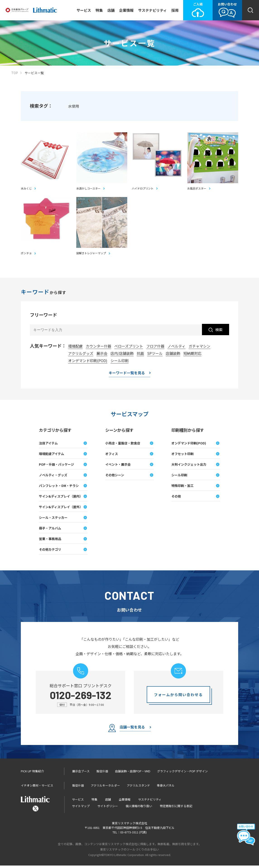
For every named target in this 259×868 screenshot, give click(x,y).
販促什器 (102, 774)
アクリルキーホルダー (105, 788)
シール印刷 (120, 363)
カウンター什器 (98, 349)
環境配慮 (75, 349)
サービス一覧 (34, 73)
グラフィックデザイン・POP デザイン (182, 774)
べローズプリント (129, 349)
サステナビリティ (152, 10)
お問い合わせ (227, 10)
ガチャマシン (199, 349)
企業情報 (126, 10)
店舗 (111, 10)
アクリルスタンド (138, 788)
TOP (15, 73)
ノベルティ (176, 349)
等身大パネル (166, 788)
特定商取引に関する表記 (176, 808)
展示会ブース (81, 774)
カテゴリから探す (55, 432)
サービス (84, 10)
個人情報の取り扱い (139, 808)
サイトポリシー (108, 808)
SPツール (155, 356)
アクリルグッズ (81, 356)
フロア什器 (155, 349)
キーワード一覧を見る (127, 376)
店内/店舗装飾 (122, 356)
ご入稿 (198, 10)
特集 (99, 10)
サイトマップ (81, 808)
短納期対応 (192, 356)
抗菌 (140, 356)
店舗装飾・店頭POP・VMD (133, 774)
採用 (175, 10)
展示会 (102, 356)
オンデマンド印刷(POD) (88, 363)
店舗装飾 (173, 356)
